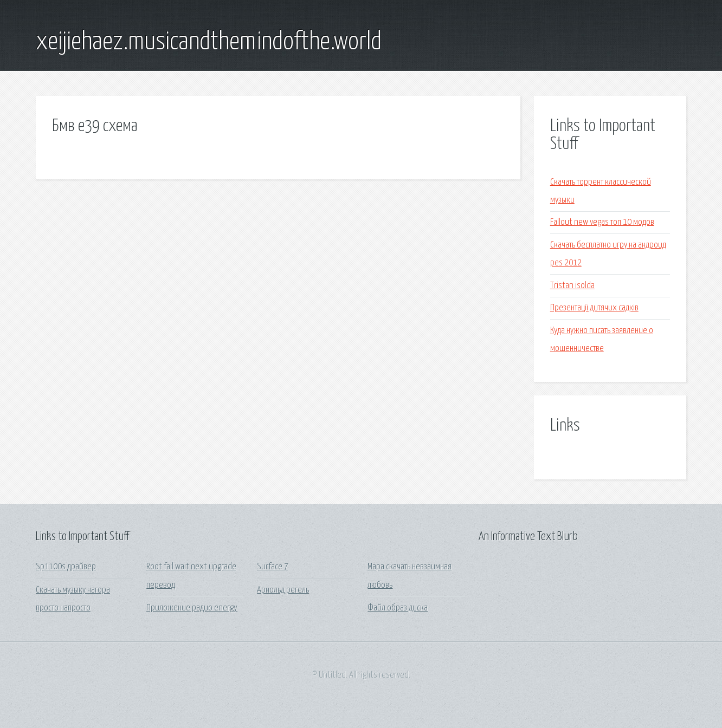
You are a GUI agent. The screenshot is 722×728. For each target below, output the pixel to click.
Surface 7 (273, 567)
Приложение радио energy (192, 608)
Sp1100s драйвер (66, 567)
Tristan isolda (572, 286)
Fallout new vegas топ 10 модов (602, 222)
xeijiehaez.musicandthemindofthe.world (209, 42)
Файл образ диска (398, 608)
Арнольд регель (283, 590)
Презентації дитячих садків (594, 308)
